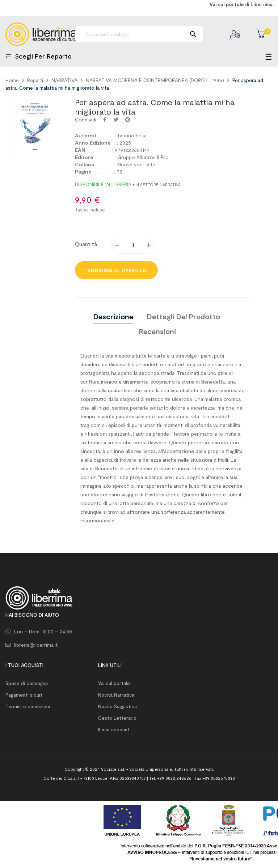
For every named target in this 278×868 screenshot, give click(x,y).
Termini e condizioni (28, 706)
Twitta (116, 120)
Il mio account (114, 730)
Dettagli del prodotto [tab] (184, 316)
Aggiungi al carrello (116, 270)
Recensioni (157, 331)
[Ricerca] (139, 34)
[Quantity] (133, 244)
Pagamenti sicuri (24, 695)
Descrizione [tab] (113, 316)
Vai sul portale (114, 683)
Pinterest (128, 120)
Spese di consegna (27, 683)
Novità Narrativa (116, 695)
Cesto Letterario (117, 718)
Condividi (105, 120)
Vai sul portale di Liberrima (241, 4)
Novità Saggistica (117, 706)
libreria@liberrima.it (36, 645)
